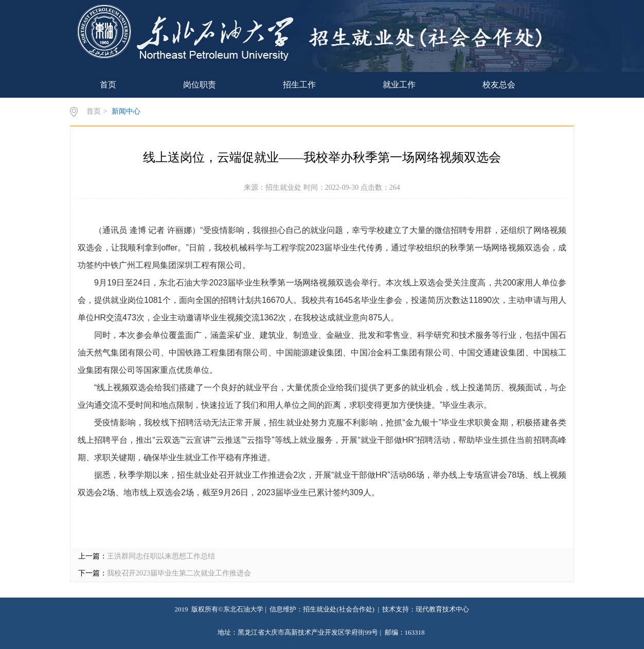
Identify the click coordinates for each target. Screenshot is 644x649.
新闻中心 (126, 111)
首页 (108, 85)
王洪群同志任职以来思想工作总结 (161, 556)
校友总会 (499, 85)
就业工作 (399, 85)
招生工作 (299, 85)
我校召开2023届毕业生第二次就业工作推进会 (179, 573)
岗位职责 (200, 85)
